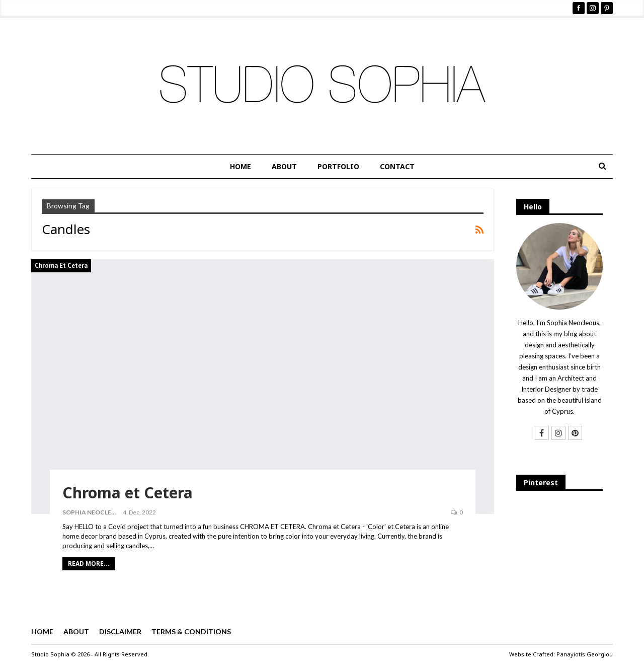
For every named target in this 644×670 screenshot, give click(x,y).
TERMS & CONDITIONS (191, 631)
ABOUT (284, 166)
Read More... (89, 564)
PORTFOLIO (338, 166)
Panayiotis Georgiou (585, 654)
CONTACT (397, 166)
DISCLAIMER (120, 631)
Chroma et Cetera (61, 266)
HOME (240, 166)
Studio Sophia (50, 654)
